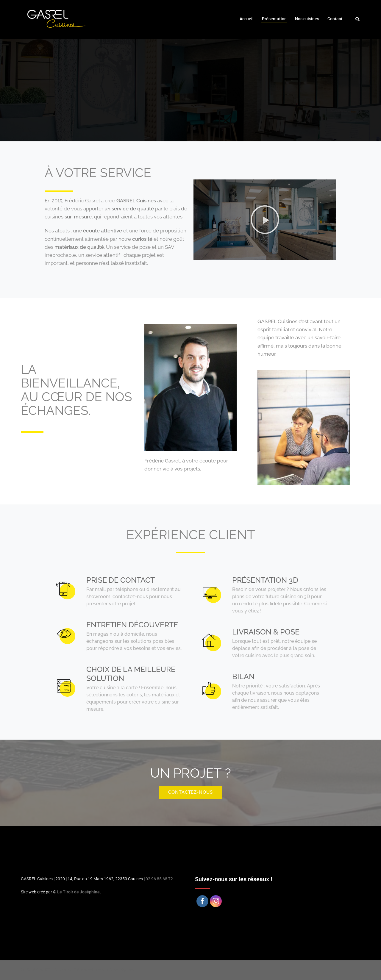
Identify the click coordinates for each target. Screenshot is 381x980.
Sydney (128, 970)
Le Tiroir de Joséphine (78, 892)
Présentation (274, 19)
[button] (265, 220)
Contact (335, 19)
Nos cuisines (307, 19)
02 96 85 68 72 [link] (159, 879)
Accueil (247, 19)
